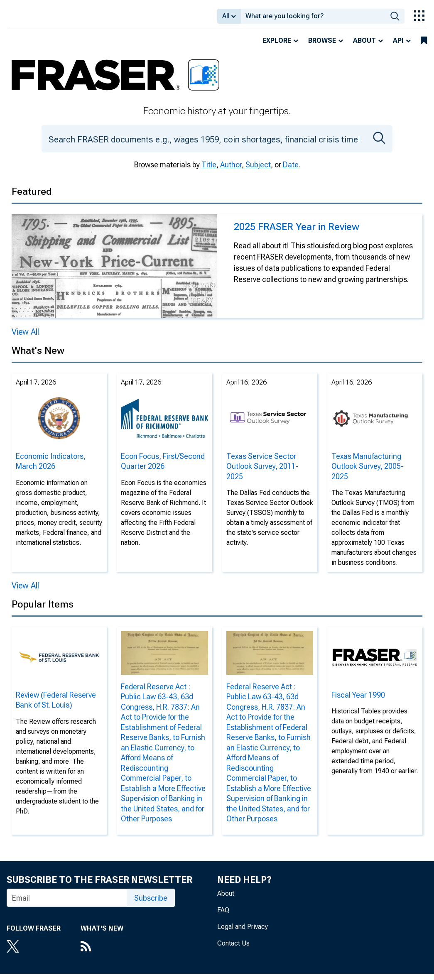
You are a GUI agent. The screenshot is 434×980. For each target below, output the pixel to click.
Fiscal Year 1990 (358, 701)
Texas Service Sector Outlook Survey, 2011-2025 (262, 472)
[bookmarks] (424, 47)
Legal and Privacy (243, 932)
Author (231, 170)
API (398, 46)
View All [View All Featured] (25, 338)
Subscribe (151, 904)
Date (291, 170)
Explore (277, 46)
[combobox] (313, 19)
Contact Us (233, 949)
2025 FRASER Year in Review (297, 233)
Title (209, 170)
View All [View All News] (25, 591)
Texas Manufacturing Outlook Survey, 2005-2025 (368, 472)
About (364, 46)
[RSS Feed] (102, 953)
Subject (258, 170)
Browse (322, 46)
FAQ (223, 916)
